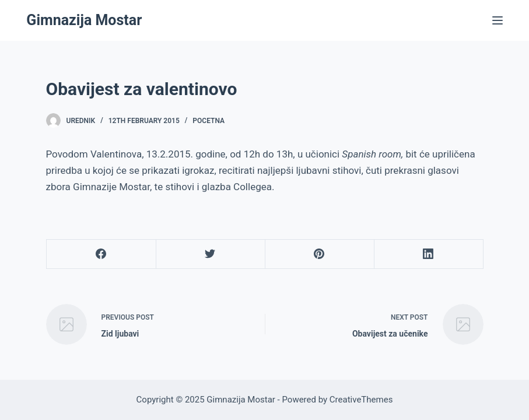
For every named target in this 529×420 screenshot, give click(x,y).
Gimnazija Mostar (84, 20)
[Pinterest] (320, 254)
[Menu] (498, 20)
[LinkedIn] (429, 254)
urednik (81, 121)
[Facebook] (101, 254)
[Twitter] (211, 254)
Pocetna (209, 121)
